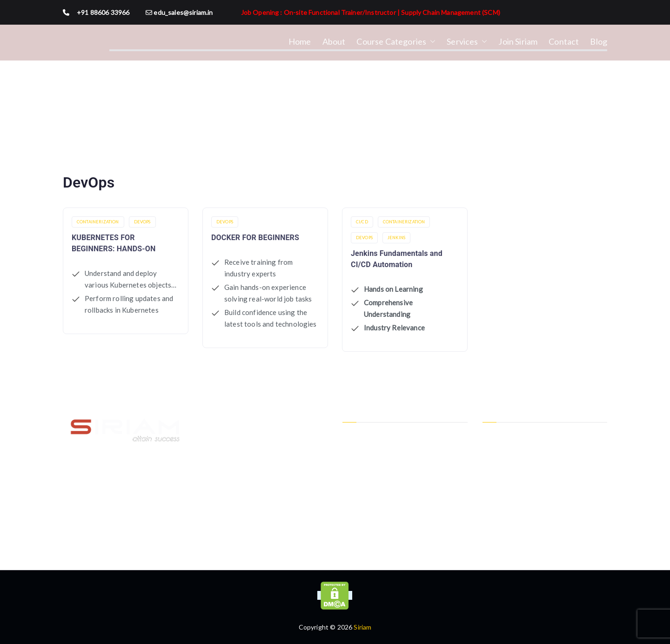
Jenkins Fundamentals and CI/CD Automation (397, 259)
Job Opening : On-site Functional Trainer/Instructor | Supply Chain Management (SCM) (371, 12)
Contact (564, 41)
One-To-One (502, 466)
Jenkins (396, 238)
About (334, 41)
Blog (599, 41)
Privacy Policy (363, 436)
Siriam (362, 627)
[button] (431, 41)
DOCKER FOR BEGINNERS (255, 238)
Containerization (98, 222)
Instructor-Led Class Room (523, 436)
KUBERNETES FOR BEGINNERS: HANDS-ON (114, 243)
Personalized (502, 482)
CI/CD (362, 222)
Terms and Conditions (375, 451)
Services (467, 41)
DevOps (142, 222)
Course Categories (396, 41)
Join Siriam (518, 41)
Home (300, 41)
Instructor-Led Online (515, 451)
